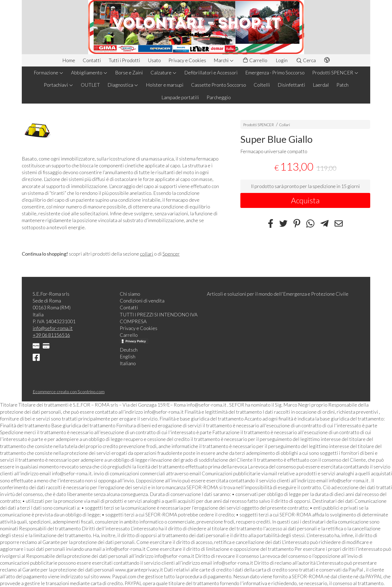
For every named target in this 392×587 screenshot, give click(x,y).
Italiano (128, 363)
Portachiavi (59, 85)
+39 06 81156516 (51, 335)
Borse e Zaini (129, 72)
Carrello (255, 60)
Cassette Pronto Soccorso (219, 85)
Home (69, 60)
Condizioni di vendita (142, 301)
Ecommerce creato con (69, 391)
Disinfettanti (291, 85)
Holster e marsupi (165, 85)
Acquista (305, 200)
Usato (154, 60)
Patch (342, 85)
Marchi (224, 60)
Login (282, 60)
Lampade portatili (180, 97)
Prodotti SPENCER (335, 72)
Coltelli (262, 85)
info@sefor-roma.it (53, 328)
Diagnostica (123, 85)
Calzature (164, 72)
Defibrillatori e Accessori (211, 72)
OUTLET (90, 85)
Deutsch (129, 350)
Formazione (49, 72)
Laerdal (321, 85)
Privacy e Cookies (187, 60)
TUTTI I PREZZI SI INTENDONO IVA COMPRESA (159, 318)
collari (147, 254)
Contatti (92, 60)
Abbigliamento (89, 72)
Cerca (306, 60)
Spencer (171, 254)
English (128, 356)
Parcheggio (219, 97)
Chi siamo (130, 294)
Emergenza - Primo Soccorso (275, 72)
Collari (284, 125)
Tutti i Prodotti (124, 60)
